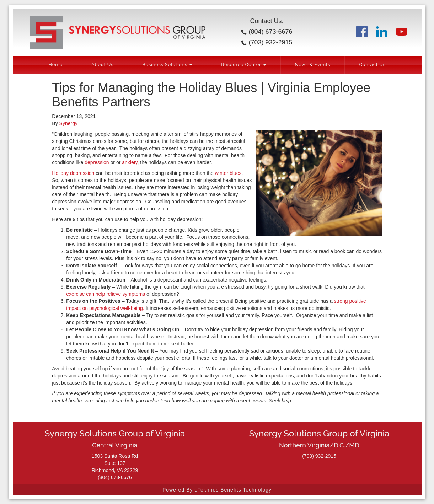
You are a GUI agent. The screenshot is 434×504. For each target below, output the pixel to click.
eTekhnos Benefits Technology (233, 490)
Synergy (68, 123)
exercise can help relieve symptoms (106, 294)
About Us (102, 65)
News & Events (313, 65)
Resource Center (243, 65)
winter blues (228, 173)
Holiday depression (73, 173)
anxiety (130, 162)
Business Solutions (167, 65)
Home (55, 65)
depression (97, 162)
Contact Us (372, 65)
